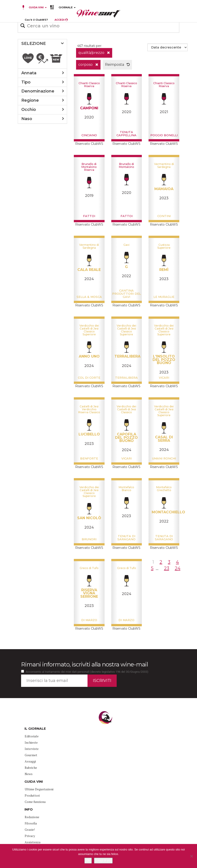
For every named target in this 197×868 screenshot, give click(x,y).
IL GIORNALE (35, 729)
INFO (29, 809)
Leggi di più (103, 860)
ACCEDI (61, 20)
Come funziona (35, 802)
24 (178, 568)
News (29, 774)
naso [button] (27, 119)
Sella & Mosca (89, 297)
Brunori (89, 539)
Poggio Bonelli (164, 135)
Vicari (164, 378)
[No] (191, 856)
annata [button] (29, 73)
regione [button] (30, 100)
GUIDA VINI (37, 7)
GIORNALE (67, 7)
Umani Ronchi (164, 458)
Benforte (89, 458)
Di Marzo (89, 620)
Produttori (32, 795)
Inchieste (31, 742)
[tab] (42, 44)
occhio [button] (29, 110)
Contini (164, 216)
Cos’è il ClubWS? (36, 20)
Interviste (32, 749)
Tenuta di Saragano (126, 538)
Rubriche (31, 768)
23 (167, 568)
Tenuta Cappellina (126, 134)
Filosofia (31, 823)
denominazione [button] (38, 91)
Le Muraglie (164, 297)
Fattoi (89, 216)
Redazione (32, 817)
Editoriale (32, 736)
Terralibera (126, 378)
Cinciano (89, 135)
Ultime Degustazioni (39, 789)
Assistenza (33, 842)
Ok (88, 860)
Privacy (30, 836)
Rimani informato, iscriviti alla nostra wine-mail (84, 664)
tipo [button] (26, 82)
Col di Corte (89, 378)
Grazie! (30, 830)
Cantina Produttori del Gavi (127, 294)
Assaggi (30, 761)
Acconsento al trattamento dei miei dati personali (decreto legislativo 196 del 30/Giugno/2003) (87, 672)
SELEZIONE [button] (34, 44)
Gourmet (31, 755)
